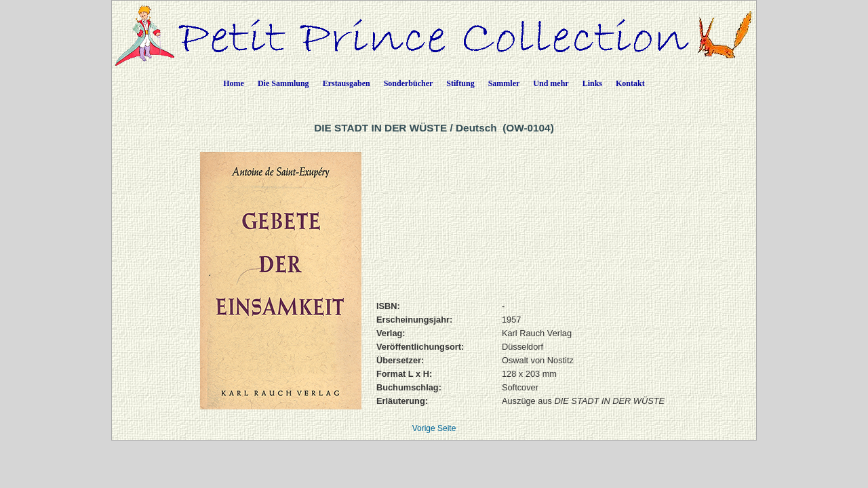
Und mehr (551, 83)
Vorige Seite (434, 428)
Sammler (504, 83)
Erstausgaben (347, 83)
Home (234, 83)
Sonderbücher (409, 83)
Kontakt (630, 83)
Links (592, 83)
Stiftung (460, 83)
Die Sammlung (283, 83)
